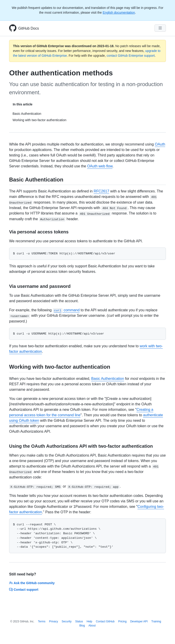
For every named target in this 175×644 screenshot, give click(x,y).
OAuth (160, 144)
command (66, 310)
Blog (82, 626)
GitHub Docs (29, 28)
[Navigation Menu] (160, 28)
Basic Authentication (108, 379)
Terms (42, 621)
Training (156, 621)
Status (79, 621)
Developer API (139, 621)
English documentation (119, 13)
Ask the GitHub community (32, 583)
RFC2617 (101, 191)
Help (89, 621)
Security (67, 621)
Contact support (24, 590)
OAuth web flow (100, 166)
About (92, 626)
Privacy (53, 621)
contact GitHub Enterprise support (131, 56)
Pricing (122, 621)
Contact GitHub (105, 621)
